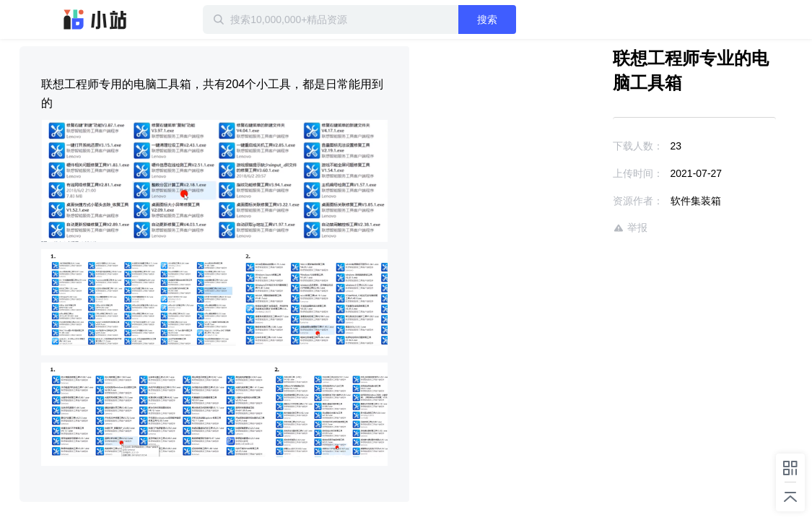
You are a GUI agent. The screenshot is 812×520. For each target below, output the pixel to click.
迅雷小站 (95, 19)
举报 (588, 228)
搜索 (534, 19)
